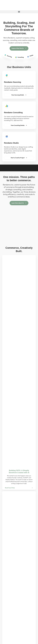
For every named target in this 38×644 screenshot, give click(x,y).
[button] (19, 12)
